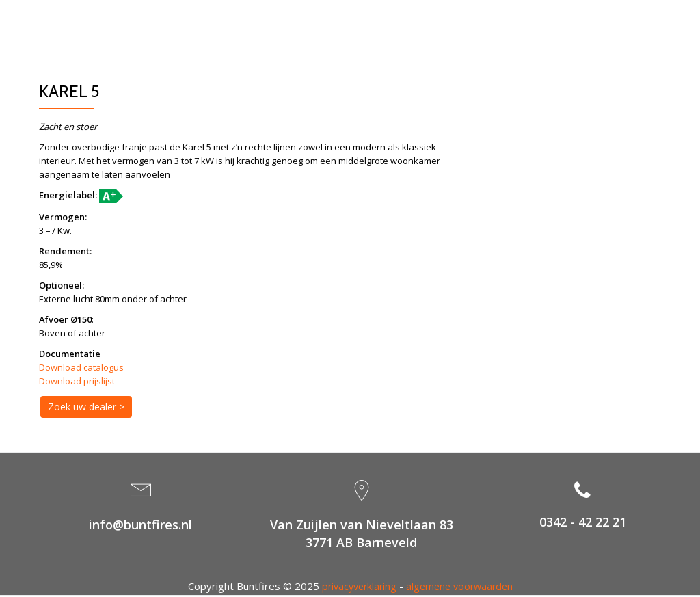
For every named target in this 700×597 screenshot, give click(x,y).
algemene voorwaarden (461, 587)
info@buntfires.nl (140, 526)
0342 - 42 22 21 (583, 523)
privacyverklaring (356, 587)
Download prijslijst (77, 381)
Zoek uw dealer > (86, 407)
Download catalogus (81, 367)
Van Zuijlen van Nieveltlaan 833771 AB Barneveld (362, 535)
